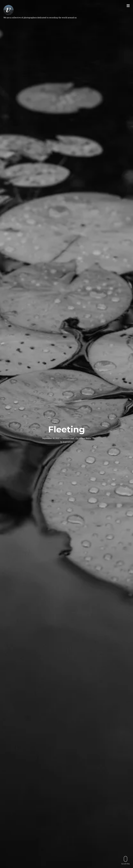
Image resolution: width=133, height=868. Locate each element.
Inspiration (68, 442)
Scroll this (125, 860)
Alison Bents (85, 438)
